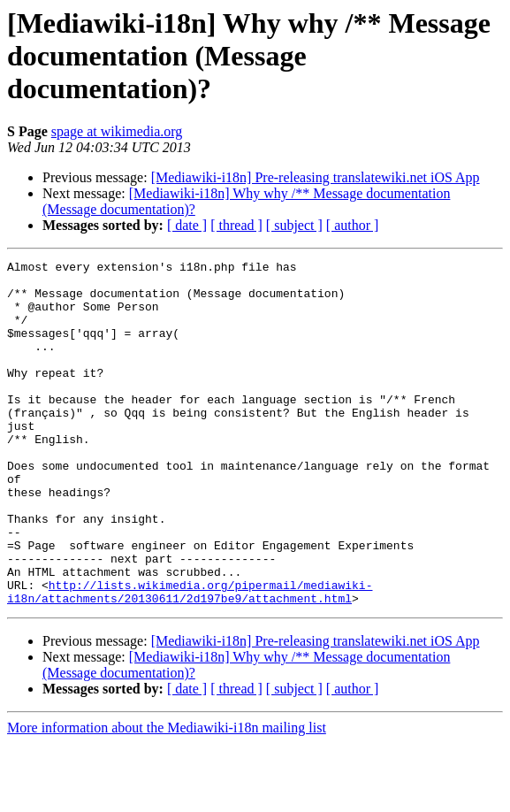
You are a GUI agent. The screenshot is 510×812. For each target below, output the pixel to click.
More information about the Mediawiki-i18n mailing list (167, 797)
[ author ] (353, 225)
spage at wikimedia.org (117, 131)
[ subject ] (294, 225)
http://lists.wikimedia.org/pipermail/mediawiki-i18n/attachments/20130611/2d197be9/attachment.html (190, 659)
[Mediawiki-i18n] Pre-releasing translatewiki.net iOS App (316, 177)
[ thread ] (236, 225)
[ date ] (187, 225)
